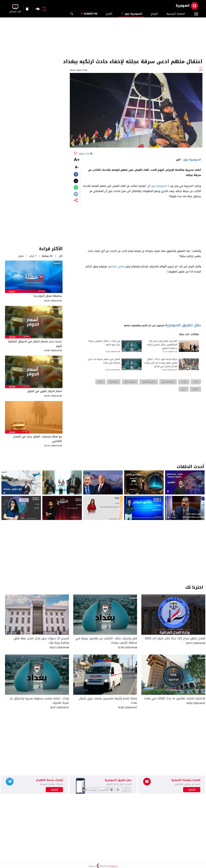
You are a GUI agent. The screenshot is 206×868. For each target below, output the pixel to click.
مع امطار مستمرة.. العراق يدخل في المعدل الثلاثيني (37, 439)
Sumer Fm (90, 14)
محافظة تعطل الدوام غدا (48, 296)
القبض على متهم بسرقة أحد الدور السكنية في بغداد (104, 361)
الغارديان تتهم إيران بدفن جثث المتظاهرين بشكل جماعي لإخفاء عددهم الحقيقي (162, 345)
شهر (21, 256)
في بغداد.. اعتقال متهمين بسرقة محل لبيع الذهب (104, 343)
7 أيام (33, 256)
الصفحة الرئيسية (176, 14)
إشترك (54, 790)
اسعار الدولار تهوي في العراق (45, 391)
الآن (60, 256)
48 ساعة (47, 256)
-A (77, 167)
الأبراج (109, 14)
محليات (12, 292)
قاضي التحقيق (116, 267)
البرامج (154, 14)
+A (77, 160)
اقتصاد (12, 337)
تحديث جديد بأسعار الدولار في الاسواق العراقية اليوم (35, 344)
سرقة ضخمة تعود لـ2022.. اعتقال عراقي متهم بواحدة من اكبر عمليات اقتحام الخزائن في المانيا (161, 363)
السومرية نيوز (132, 14)
